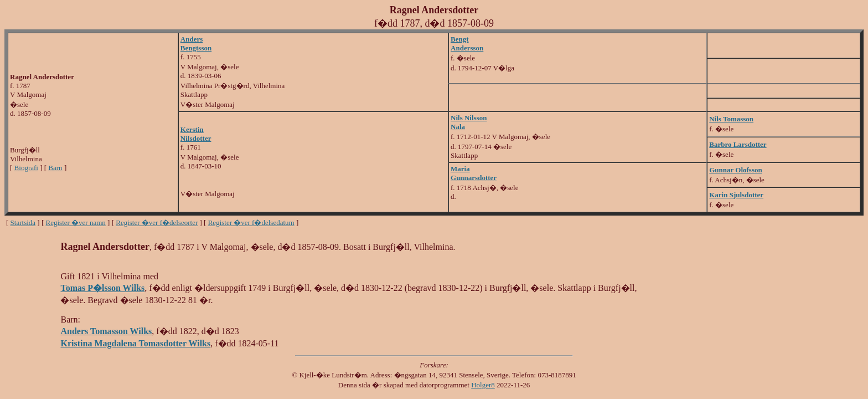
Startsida (23, 222)
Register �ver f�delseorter (157, 222)
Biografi (26, 168)
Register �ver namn (76, 222)
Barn (55, 168)
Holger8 (483, 385)
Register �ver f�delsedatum (251, 222)
